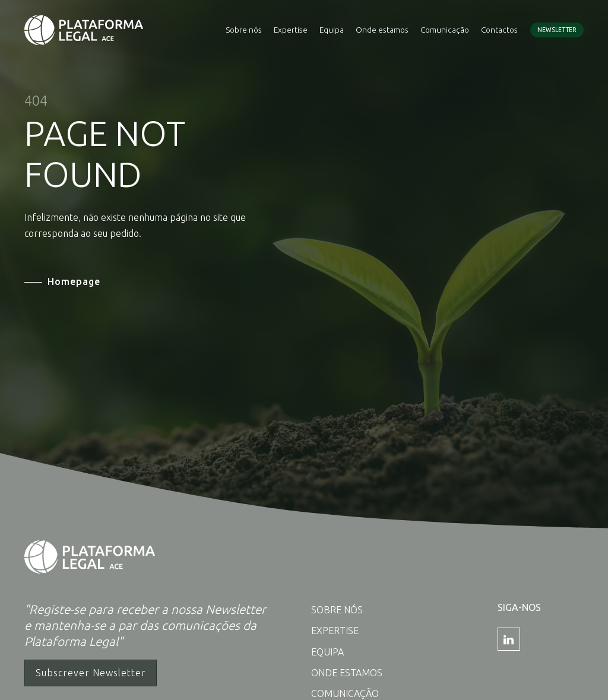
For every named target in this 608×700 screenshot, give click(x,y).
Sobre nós (244, 30)
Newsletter (557, 30)
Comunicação (445, 30)
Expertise (291, 30)
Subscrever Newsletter (91, 673)
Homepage (74, 281)
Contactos (499, 30)
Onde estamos (382, 30)
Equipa (332, 30)
